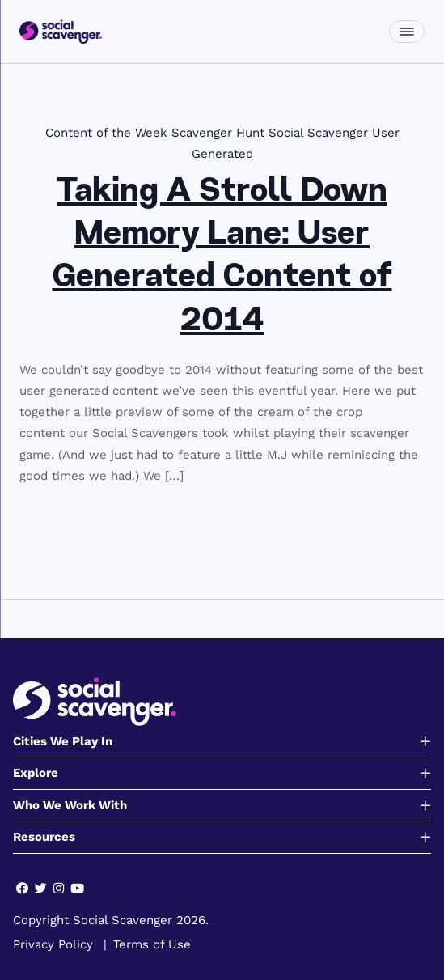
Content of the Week (106, 133)
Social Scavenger (318, 133)
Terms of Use (152, 944)
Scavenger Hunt (218, 133)
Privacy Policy (53, 944)
